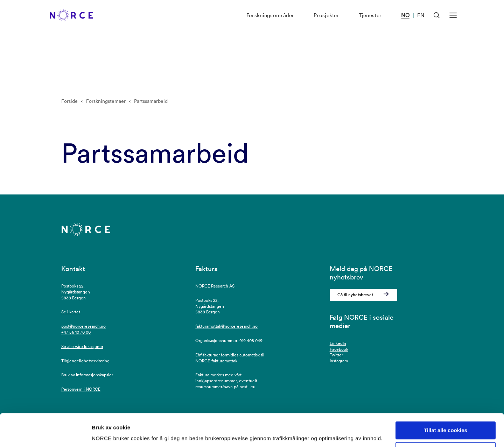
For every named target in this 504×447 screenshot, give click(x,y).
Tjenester (370, 23)
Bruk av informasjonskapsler (87, 375)
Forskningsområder (270, 23)
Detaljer (101, 433)
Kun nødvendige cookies (446, 427)
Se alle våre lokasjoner (82, 346)
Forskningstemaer (106, 101)
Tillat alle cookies (446, 406)
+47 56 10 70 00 (76, 332)
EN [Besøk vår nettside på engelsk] (421, 23)
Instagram (339, 361)
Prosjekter (326, 23)
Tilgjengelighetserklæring (85, 361)
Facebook (339, 349)
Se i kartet (71, 312)
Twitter (336, 355)
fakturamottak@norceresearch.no (226, 326)
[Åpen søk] (437, 23)
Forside (69, 101)
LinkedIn (338, 343)
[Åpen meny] (453, 23)
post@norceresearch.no (83, 326)
